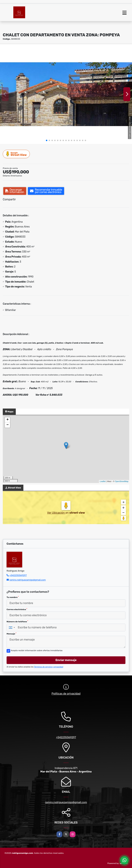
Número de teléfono (17, 622)
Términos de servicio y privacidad (49, 667)
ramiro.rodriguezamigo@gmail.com (28, 580)
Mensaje (11, 634)
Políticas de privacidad (66, 694)
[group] (66, 94)
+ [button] (8, 420)
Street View (16, 154)
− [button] (8, 425)
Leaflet (103, 481)
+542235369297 (18, 575)
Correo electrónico (17, 609)
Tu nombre (13, 597)
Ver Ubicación (56, 513)
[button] (47, 140)
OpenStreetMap (122, 481)
